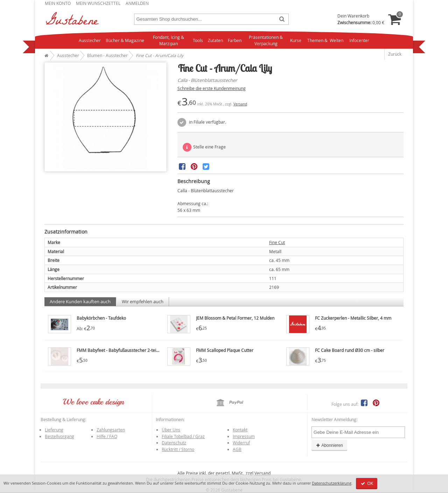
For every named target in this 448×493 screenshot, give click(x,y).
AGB (237, 449)
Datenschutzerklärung (332, 483)
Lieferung (54, 430)
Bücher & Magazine (125, 40)
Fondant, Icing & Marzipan (169, 40)
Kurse (296, 40)
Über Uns (171, 430)
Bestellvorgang (59, 436)
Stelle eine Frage (204, 147)
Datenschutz (174, 443)
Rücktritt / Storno (178, 449)
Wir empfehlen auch (143, 301)
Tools (198, 40)
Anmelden (137, 3)
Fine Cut (277, 242)
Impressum (244, 436)
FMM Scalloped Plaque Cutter (225, 350)
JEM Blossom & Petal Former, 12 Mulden (235, 318)
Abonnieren (329, 445)
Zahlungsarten (111, 430)
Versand (240, 104)
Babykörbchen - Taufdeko (101, 318)
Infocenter (359, 40)
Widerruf (241, 443)
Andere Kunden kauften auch (80, 301)
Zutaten (215, 40)
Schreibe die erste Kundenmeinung (212, 88)
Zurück (395, 54)
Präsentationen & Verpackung (266, 40)
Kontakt (240, 430)
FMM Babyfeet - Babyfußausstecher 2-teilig (119, 350)
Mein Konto (58, 3)
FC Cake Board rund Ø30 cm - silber (350, 350)
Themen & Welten (325, 40)
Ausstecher (90, 40)
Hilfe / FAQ (107, 436)
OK (367, 484)
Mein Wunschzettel (98, 3)
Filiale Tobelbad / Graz (183, 436)
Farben (235, 40)
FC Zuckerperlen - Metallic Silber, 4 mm (353, 318)
